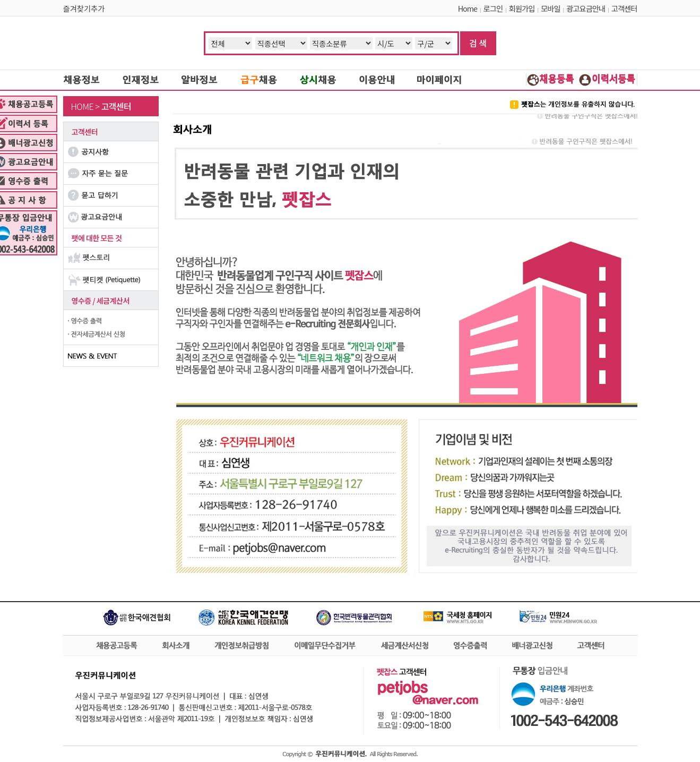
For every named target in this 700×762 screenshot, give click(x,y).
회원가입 (522, 8)
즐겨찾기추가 (84, 8)
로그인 (493, 8)
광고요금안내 (586, 8)
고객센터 (624, 8)
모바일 (550, 8)
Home (468, 8)
